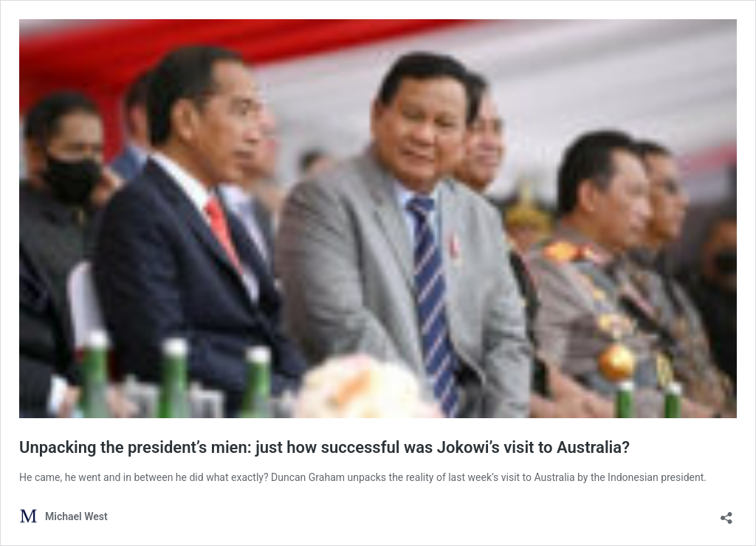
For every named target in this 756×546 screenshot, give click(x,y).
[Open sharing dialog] (726, 513)
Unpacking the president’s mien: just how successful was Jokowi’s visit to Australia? (324, 447)
